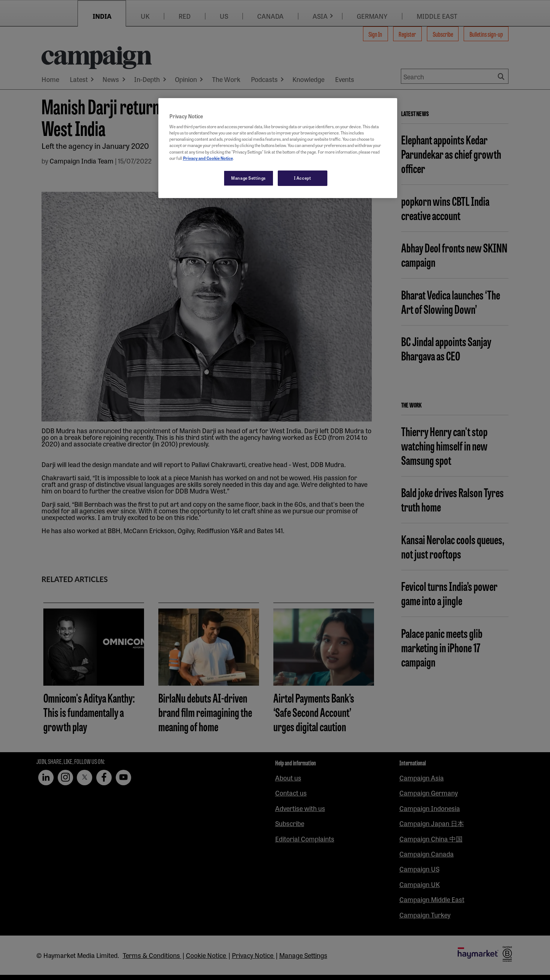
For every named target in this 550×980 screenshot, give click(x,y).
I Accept (303, 178)
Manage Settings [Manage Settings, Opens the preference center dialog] (249, 178)
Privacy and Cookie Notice (208, 158)
